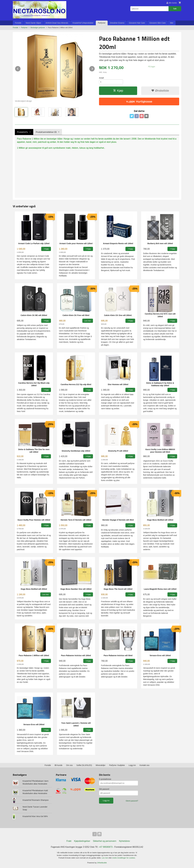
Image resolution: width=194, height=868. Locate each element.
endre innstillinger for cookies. (124, 858)
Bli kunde (59, 765)
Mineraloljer (101, 765)
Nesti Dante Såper (33, 23)
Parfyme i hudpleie (117, 765)
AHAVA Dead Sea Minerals (57, 23)
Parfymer (102, 23)
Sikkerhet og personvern (105, 841)
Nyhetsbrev (125, 841)
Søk (175, 9)
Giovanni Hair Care (137, 23)
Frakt (69, 841)
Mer (172, 23)
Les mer (105, 858)
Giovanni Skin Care (158, 23)
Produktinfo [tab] (22, 132)
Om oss (69, 765)
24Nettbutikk (102, 863)
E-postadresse (105, 779)
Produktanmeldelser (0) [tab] (46, 132)
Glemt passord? (132, 801)
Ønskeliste (160, 91)
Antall (101, 78)
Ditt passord (104, 789)
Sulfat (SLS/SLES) (84, 765)
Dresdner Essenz (117, 23)
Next (95, 68)
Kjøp (118, 91)
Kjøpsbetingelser (82, 841)
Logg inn (132, 765)
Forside (18, 23)
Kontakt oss (144, 765)
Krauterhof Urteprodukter (83, 23)
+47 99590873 (106, 847)
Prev (21, 68)
